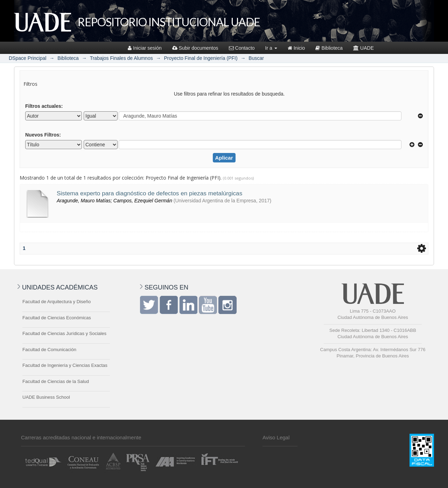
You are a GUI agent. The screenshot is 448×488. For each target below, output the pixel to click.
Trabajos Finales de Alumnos (121, 58)
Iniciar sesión (145, 48)
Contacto (242, 48)
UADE (363, 48)
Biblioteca (329, 48)
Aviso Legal (276, 437)
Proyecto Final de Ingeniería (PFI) (201, 58)
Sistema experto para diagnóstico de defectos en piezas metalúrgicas (149, 193)
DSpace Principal (27, 58)
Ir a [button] (271, 48)
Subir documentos (195, 48)
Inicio (296, 48)
